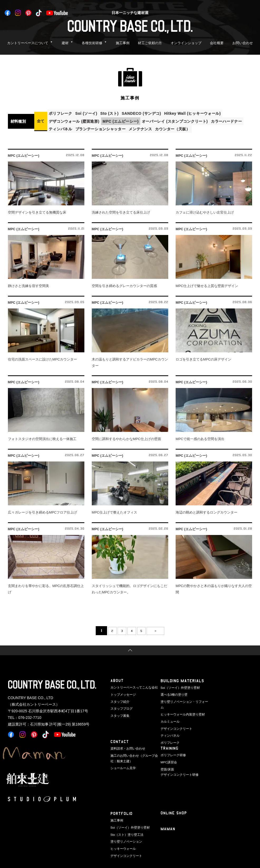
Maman (168, 828)
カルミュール (169, 713)
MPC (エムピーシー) (124, 120)
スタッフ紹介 (119, 699)
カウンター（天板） (180, 127)
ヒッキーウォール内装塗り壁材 (181, 706)
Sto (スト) (115, 113)
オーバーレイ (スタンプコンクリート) (180, 120)
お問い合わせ (243, 43)
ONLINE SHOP (174, 811)
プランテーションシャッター (104, 127)
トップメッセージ (122, 692)
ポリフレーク (62, 113)
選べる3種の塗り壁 (173, 692)
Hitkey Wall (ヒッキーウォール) (202, 113)
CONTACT (120, 740)
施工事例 (123, 43)
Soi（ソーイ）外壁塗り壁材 (179, 686)
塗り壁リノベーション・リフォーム (184, 699)
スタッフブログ (121, 706)
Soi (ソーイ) (90, 113)
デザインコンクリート (175, 720)
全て (41, 120)
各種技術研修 (92, 43)
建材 (65, 43)
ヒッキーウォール (122, 846)
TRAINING (170, 747)
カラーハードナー (234, 120)
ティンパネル (62, 127)
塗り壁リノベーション (125, 839)
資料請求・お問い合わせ (126, 747)
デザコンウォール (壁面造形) (75, 120)
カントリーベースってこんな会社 (132, 686)
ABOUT (117, 679)
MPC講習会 (168, 760)
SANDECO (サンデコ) (149, 113)
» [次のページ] (161, 629)
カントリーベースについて (28, 43)
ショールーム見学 (122, 765)
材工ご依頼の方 (150, 43)
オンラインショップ (186, 43)
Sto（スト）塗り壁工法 (126, 832)
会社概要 (217, 43)
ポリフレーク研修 (172, 753)
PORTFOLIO (122, 812)
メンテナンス (146, 127)
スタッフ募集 (119, 713)
